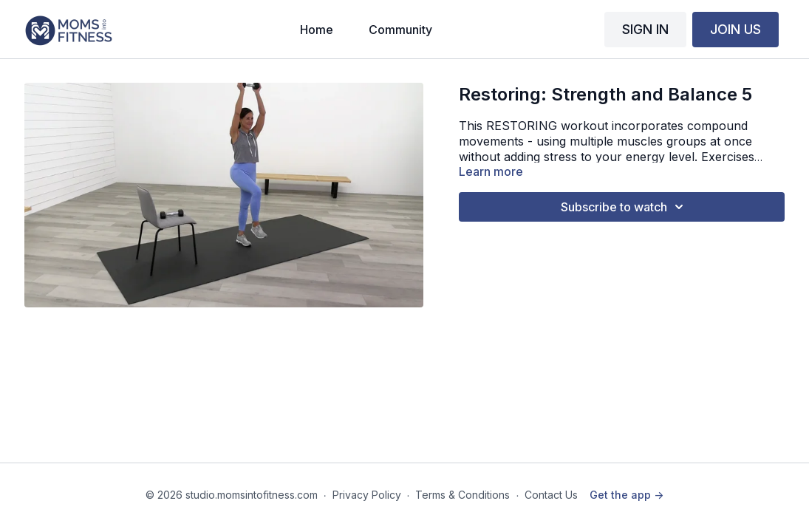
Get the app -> (627, 495)
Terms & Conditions (462, 495)
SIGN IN (645, 29)
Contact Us (551, 495)
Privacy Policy (367, 495)
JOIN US (735, 29)
